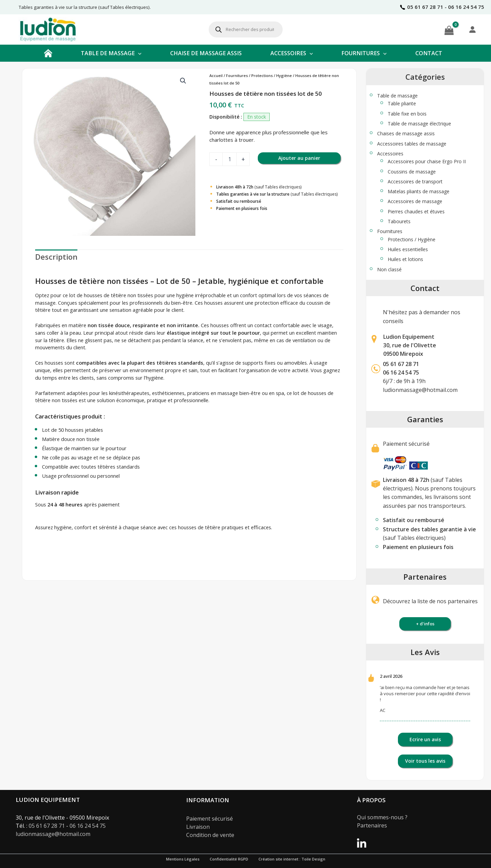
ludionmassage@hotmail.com (420, 390)
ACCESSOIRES (292, 53)
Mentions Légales (183, 859)
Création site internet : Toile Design (292, 859)
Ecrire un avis (425, 739)
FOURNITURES (364, 53)
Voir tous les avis (425, 761)
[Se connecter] (472, 29)
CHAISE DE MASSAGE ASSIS (206, 53)
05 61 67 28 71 (401, 364)
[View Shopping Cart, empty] (449, 29)
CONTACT (429, 53)
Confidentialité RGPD (229, 859)
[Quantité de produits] (229, 159)
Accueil (216, 75)
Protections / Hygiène (272, 75)
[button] (138, 53)
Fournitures (237, 75)
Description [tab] (56, 257)
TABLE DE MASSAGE (111, 53)
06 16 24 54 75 (88, 826)
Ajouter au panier (299, 158)
